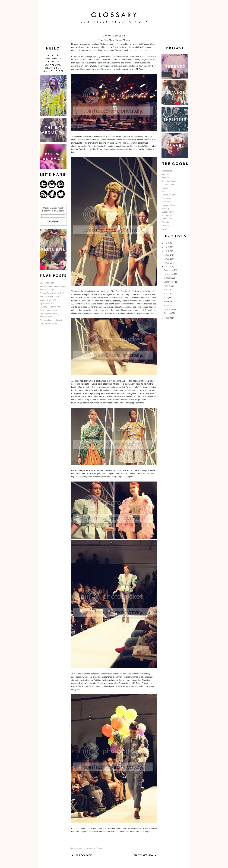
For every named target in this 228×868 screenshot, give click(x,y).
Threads (165, 222)
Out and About (168, 212)
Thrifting (165, 226)
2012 (167, 259)
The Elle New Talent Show (114, 40)
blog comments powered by (86, 848)
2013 (167, 255)
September (169, 282)
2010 (167, 267)
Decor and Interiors (170, 181)
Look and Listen (168, 205)
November (169, 274)
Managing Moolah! (48, 300)
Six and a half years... (49, 310)
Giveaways (166, 198)
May (166, 298)
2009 (167, 318)
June (166, 294)
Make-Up (165, 209)
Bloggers (165, 178)
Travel (164, 229)
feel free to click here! (139, 50)
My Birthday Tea (47, 304)
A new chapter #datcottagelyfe (53, 286)
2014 (167, 251)
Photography (167, 215)
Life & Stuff (166, 202)
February (168, 309)
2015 (167, 247)
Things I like (167, 219)
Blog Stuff (166, 174)
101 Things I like (47, 283)
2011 (167, 263)
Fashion (165, 188)
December (169, 270)
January (168, 313)
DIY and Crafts (168, 185)
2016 (167, 243)
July (166, 290)
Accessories (167, 171)
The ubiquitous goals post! (51, 320)
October (168, 278)
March (167, 305)
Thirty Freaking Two (48, 323)
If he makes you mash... (50, 297)
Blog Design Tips (47, 290)
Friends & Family (169, 195)
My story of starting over (50, 307)
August (167, 286)
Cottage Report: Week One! (52, 293)
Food (164, 191)
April (166, 301)
